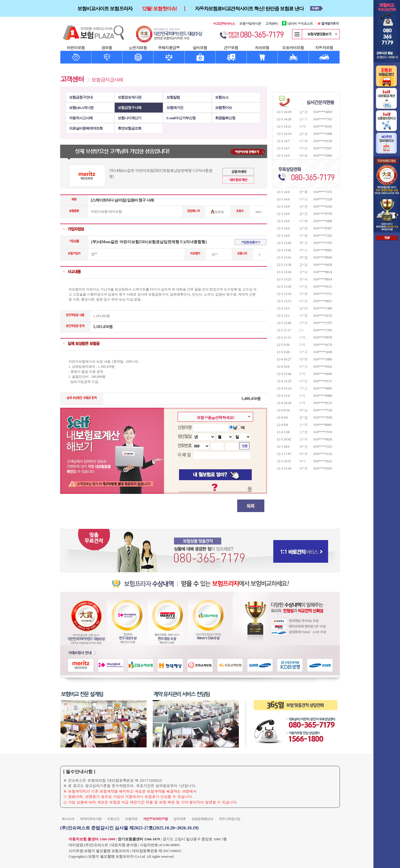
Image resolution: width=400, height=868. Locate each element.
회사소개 (68, 819)
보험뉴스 (222, 97)
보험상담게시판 (250, 23)
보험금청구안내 (81, 97)
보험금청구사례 (130, 108)
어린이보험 (76, 48)
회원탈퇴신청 (225, 118)
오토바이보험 (293, 48)
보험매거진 (175, 108)
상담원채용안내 (202, 819)
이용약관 (131, 819)
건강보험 (231, 48)
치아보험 (262, 48)
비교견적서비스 (224, 23)
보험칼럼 (173, 97)
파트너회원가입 (230, 819)
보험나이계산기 (130, 118)
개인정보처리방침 (156, 819)
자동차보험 (324, 48)
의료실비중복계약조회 (86, 128)
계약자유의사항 (90, 819)
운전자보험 (138, 48)
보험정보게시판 (130, 97)
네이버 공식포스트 (297, 23)
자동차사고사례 (81, 118)
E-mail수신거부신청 (181, 118)
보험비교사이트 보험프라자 (105, 9)
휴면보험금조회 (130, 128)
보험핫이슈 (223, 108)
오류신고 (113, 819)
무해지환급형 (169, 48)
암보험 (107, 48)
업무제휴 (180, 819)
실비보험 (200, 48)
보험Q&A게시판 (81, 108)
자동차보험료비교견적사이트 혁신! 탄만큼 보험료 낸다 (249, 9)
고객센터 (271, 23)
